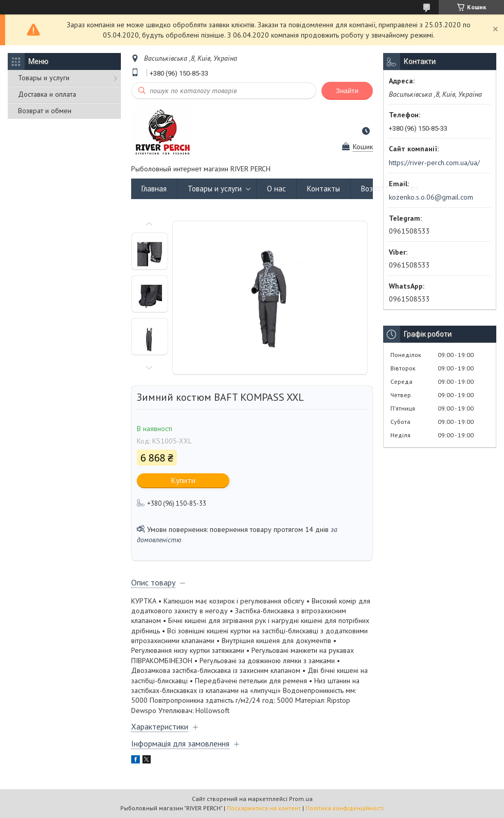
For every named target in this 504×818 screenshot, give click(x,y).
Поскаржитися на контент (264, 808)
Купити (183, 480)
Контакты (323, 189)
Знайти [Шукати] (347, 91)
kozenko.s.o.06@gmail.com (431, 197)
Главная (154, 189)
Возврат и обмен (45, 111)
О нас (276, 189)
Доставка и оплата (47, 94)
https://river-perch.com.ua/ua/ (434, 163)
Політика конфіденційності (345, 808)
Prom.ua (301, 799)
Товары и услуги (44, 78)
